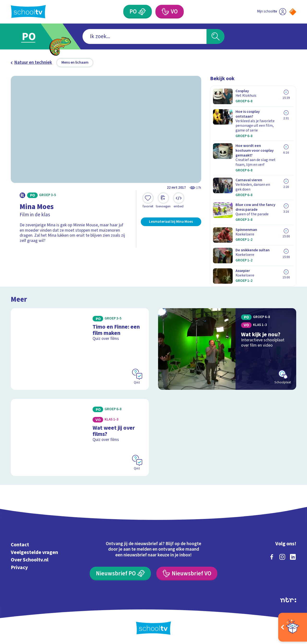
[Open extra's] (293, 627)
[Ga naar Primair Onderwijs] (34, 36)
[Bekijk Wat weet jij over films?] (80, 437)
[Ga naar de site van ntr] (288, 600)
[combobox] (145, 37)
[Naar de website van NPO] (293, 12)
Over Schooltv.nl (30, 560)
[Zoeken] (215, 37)
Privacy (19, 568)
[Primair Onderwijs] (138, 12)
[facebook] (272, 557)
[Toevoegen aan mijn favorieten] (148, 201)
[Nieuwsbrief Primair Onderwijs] (120, 574)
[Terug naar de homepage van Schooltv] (28, 12)
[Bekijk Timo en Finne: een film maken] (80, 349)
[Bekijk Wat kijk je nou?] (227, 349)
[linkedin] (293, 557)
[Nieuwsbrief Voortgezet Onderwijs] (187, 574)
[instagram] (282, 557)
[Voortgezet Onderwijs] (170, 12)
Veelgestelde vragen (34, 552)
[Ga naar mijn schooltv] (272, 12)
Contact (20, 545)
